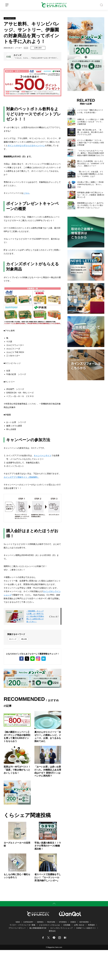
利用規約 (91, 925)
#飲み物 (24, 639)
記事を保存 (38, 48)
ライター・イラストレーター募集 (22, 925)
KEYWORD (84, 922)
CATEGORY (28, 922)
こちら (26, 193)
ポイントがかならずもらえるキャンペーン (26, 145)
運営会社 (52, 931)
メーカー (18, 48)
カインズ (17, 55)
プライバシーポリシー (17, 928)
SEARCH (101, 5)
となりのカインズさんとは (49, 925)
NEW (18, 922)
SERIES (40, 922)
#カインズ (13, 639)
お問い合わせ (79, 925)
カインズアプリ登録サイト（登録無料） (21, 477)
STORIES (63, 922)
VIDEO (73, 922)
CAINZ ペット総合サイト (86, 928)
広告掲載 (67, 925)
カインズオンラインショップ (61, 928)
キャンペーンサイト (43, 456)
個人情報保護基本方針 (38, 928)
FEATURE (51, 922)
